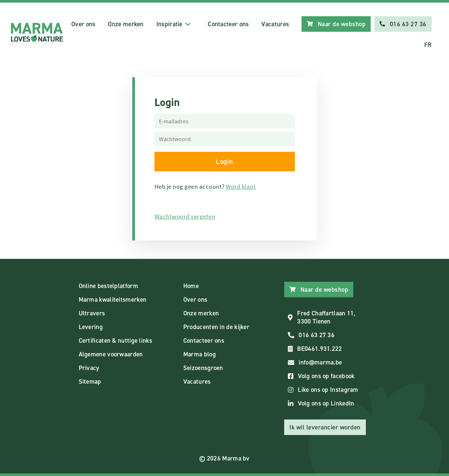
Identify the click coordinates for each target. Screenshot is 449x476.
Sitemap (90, 381)
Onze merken (126, 24)
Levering (91, 327)
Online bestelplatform (108, 286)
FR (428, 45)
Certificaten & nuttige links (115, 340)
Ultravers (92, 313)
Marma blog (200, 354)
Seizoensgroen (203, 368)
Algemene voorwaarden (111, 354)
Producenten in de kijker (216, 327)
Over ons (83, 24)
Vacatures (275, 24)
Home (191, 286)
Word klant (241, 186)
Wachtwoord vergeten (185, 216)
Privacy (89, 368)
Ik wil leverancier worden (325, 427)
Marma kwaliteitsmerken (113, 299)
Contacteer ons (228, 24)
